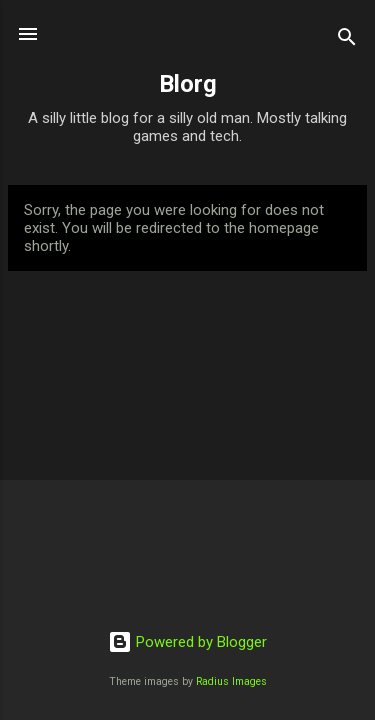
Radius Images (231, 681)
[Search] (347, 40)
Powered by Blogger (187, 642)
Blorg (188, 84)
